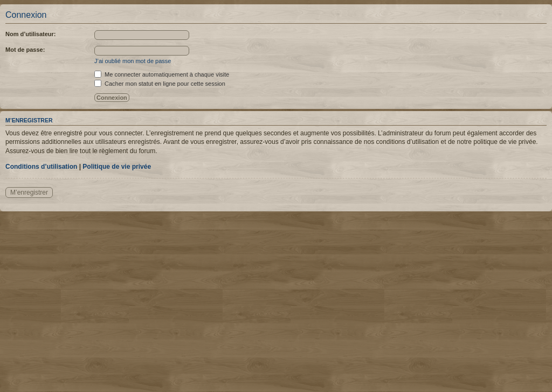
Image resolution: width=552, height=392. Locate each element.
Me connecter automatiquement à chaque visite (162, 74)
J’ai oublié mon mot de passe (133, 61)
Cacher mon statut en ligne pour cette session (160, 84)
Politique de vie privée (117, 167)
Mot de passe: (25, 50)
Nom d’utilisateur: (31, 34)
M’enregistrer (29, 192)
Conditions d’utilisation (41, 167)
